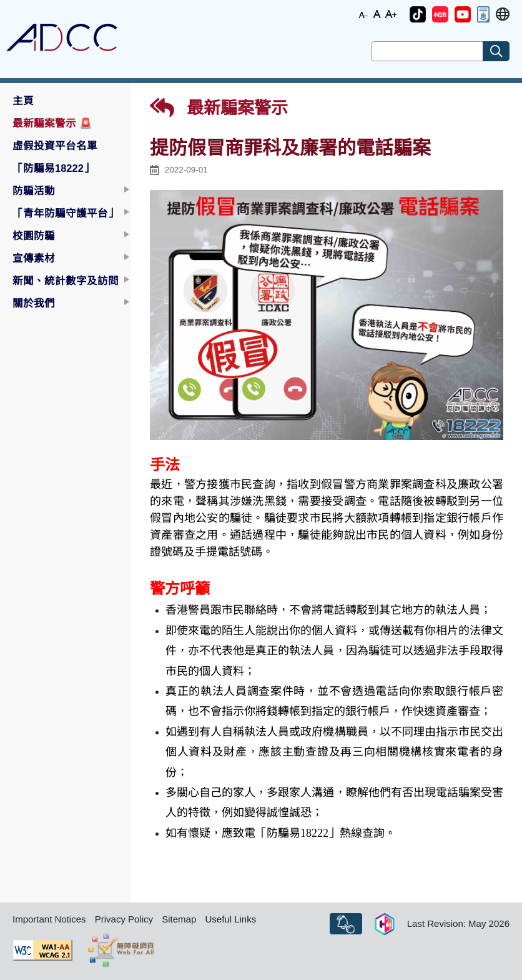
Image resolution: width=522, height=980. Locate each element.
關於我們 (34, 303)
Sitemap (179, 919)
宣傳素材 (34, 258)
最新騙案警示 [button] (52, 123)
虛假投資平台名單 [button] (55, 146)
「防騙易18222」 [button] (53, 168)
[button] (418, 14)
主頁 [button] (23, 101)
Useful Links (230, 919)
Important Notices (49, 919)
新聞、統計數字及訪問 (66, 281)
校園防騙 (34, 236)
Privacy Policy (124, 919)
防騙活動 (34, 191)
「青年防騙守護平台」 (66, 213)
